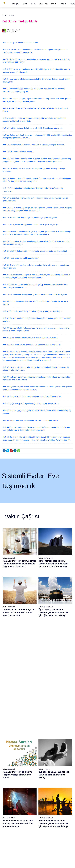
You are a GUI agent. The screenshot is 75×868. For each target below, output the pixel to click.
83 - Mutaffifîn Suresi (33, 808)
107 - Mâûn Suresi (56, 825)
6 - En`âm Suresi (8, 737)
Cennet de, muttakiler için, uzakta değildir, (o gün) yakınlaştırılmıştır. (36, 311)
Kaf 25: (6, 258)
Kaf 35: (6, 345)
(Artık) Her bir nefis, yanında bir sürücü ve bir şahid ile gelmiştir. (34, 225)
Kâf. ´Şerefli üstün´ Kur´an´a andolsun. (23, 43)
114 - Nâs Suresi (56, 849)
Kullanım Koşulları (33, 864)
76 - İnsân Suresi (8, 849)
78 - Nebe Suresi (32, 790)
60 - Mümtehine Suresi (10, 794)
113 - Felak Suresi (56, 846)
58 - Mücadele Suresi (10, 787)
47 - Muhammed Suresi (58, 747)
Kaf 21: (6, 225)
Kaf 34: (6, 338)
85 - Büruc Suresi (32, 815)
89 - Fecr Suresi (32, 828)
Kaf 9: (6, 118)
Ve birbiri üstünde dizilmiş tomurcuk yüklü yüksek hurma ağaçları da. (36, 128)
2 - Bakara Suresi (9, 723)
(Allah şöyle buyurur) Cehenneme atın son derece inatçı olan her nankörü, (38, 251)
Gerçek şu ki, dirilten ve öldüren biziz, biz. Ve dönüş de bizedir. (34, 420)
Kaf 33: (6, 328)
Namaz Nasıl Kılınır (46, 558)
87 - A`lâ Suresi (32, 821)
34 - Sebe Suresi (32, 768)
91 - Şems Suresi (32, 835)
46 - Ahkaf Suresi (56, 744)
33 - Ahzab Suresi (32, 764)
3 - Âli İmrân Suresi (9, 726)
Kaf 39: (6, 387)
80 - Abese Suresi (32, 797)
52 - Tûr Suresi (55, 764)
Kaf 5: (6, 79)
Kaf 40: (6, 397)
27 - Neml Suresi (32, 744)
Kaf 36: (6, 352)
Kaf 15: (6, 169)
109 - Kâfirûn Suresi (57, 832)
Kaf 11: (6, 135)
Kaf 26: (6, 265)
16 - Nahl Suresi (8, 771)
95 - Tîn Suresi (31, 849)
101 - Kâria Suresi (56, 804)
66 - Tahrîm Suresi (9, 815)
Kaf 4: (6, 69)
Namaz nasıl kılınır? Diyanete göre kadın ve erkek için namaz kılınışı (54, 658)
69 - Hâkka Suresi (9, 825)
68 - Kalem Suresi (9, 821)
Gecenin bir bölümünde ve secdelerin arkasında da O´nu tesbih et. (35, 397)
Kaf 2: (6, 50)
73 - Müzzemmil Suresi (10, 839)
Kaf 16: (6, 178)
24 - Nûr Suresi (31, 733)
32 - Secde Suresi (32, 761)
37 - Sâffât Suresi (32, 778)
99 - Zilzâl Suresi (56, 797)
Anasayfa (15, 4)
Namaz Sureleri (9, 558)
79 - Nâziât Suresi (32, 794)
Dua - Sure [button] (43, 4)
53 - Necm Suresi (56, 768)
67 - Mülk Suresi (8, 818)
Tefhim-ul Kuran (8, 15)
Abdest (25, 4)
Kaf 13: (6, 152)
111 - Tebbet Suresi (56, 839)
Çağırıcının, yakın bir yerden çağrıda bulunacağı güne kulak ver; (34, 404)
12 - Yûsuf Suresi (9, 757)
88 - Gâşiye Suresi (32, 825)
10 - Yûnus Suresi (9, 751)
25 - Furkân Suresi (32, 737)
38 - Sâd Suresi (32, 782)
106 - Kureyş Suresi (56, 821)
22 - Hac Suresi (31, 726)
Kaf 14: (6, 159)
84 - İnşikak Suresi (32, 811)
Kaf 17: (6, 188)
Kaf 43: (6, 420)
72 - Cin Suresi (8, 835)
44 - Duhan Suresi (56, 737)
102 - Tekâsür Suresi (57, 808)
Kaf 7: (6, 99)
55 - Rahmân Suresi (57, 775)
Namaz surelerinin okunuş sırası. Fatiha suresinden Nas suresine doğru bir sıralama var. (20, 564)
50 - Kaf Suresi (55, 757)
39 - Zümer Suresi (56, 720)
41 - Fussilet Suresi (56, 726)
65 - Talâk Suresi (8, 811)
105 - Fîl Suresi (55, 818)
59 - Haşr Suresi (8, 790)
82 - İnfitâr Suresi (32, 804)
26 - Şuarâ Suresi (32, 740)
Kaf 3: (6, 59)
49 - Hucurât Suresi (56, 754)
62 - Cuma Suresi (9, 801)
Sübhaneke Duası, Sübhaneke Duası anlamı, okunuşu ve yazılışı (54, 611)
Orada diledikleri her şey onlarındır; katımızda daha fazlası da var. (35, 345)
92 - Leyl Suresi (32, 839)
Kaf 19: (6, 208)
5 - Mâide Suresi (8, 733)
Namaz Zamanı (67, 864)
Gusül (33, 4)
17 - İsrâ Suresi (8, 775)
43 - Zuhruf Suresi (56, 733)
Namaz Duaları (44, 605)
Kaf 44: (6, 427)
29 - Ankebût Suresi (33, 751)
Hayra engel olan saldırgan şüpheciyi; (24, 258)
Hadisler (63, 4)
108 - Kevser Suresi (56, 828)
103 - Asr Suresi (55, 811)
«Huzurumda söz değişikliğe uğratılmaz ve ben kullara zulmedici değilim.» (38, 294)
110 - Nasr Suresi (56, 835)
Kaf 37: (6, 367)
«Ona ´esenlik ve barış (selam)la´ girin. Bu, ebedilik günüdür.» (33, 338)
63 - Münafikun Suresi (10, 804)
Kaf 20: (6, 218)
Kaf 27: (6, 275)
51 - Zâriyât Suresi (56, 761)
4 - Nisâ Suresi (8, 730)
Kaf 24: (6, 251)
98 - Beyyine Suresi (56, 794)
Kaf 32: (6, 318)
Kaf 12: (6, 145)
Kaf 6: (6, 89)
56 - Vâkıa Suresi (56, 778)
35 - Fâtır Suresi (32, 771)
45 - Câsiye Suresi (56, 740)
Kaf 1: (6, 43)
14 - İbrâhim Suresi (9, 764)
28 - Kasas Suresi (32, 747)
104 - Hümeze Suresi (57, 815)
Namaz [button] (54, 4)
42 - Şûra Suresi (55, 730)
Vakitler (72, 4)
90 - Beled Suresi (32, 832)
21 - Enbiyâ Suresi (32, 723)
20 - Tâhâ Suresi (32, 720)
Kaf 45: (6, 437)
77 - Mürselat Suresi (33, 787)
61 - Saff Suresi (8, 797)
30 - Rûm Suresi (32, 754)
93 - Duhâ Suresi (32, 842)
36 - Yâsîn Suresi (32, 775)
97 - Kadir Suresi (56, 790)
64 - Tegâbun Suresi (9, 808)
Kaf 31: (6, 311)
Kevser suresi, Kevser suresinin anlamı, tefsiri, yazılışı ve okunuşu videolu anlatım (19, 658)
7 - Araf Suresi (7, 740)
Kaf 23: (6, 241)
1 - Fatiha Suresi (8, 720)
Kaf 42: (6, 411)
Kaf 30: (6, 301)
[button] (15, 4)
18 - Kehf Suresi (8, 778)
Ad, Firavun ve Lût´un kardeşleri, (22, 152)
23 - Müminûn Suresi (33, 730)
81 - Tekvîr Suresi (32, 801)
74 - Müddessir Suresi (10, 842)
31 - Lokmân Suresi (33, 757)
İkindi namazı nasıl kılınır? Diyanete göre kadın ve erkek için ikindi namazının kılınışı (53, 564)
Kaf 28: (6, 285)
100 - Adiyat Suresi (56, 801)
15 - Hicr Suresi (8, 768)
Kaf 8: (6, 108)
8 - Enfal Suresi (8, 744)
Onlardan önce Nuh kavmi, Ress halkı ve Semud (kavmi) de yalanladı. (37, 145)
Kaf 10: (6, 128)
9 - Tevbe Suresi (8, 747)
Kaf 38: (6, 377)
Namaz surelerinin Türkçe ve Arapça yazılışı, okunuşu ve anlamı (17, 611)
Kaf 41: (6, 404)
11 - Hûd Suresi (8, 754)
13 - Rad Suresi (8, 761)
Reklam (43, 864)
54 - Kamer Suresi (56, 771)
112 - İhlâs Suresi (56, 842)
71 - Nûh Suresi (8, 832)
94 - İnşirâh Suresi (32, 846)
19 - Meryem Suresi (9, 782)
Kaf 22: (6, 231)
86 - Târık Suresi (32, 818)
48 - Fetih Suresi (56, 751)
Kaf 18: (6, 198)
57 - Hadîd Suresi (56, 782)
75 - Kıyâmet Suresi (9, 846)
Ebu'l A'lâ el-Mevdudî (14, 30)
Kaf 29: (6, 294)
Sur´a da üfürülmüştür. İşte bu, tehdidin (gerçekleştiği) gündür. (33, 218)
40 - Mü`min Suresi (56, 723)
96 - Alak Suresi (55, 787)
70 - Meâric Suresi (9, 828)
